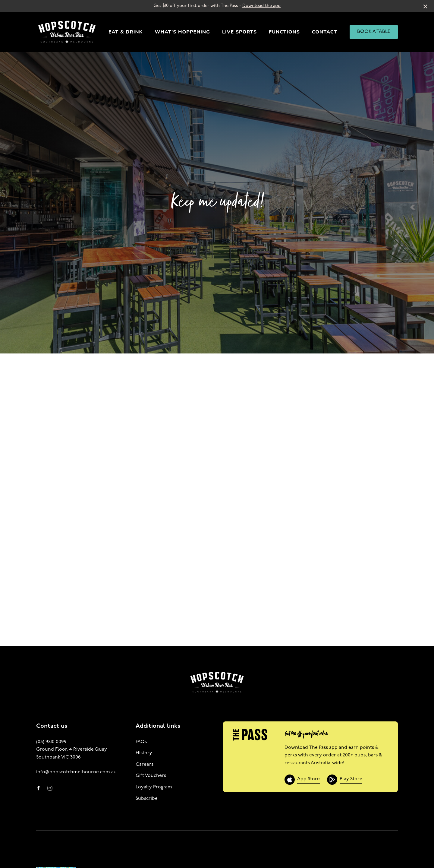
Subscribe (147, 799)
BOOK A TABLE (374, 32)
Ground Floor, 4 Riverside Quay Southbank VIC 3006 (72, 753)
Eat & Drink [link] (126, 32)
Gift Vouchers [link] (151, 776)
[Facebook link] (38, 788)
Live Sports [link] (239, 32)
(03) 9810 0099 (51, 742)
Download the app (261, 6)
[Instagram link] (50, 788)
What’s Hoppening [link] (182, 32)
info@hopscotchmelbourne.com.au (76, 772)
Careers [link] (145, 765)
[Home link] (67, 32)
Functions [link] (284, 32)
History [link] (144, 753)
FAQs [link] (141, 742)
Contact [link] (325, 32)
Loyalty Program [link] (154, 787)
